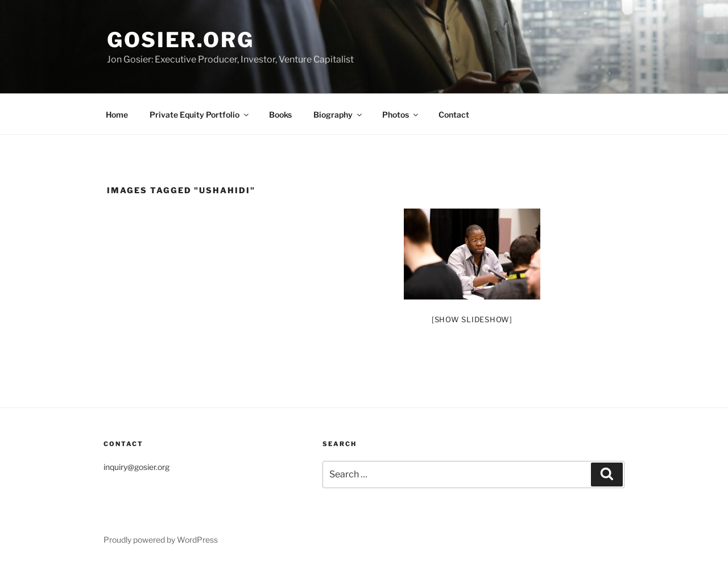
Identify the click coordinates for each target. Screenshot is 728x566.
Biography (338, 115)
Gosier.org (181, 40)
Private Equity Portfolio (200, 115)
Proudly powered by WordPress (161, 540)
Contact (454, 115)
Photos (401, 115)
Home (117, 115)
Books (280, 115)
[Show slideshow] (472, 319)
